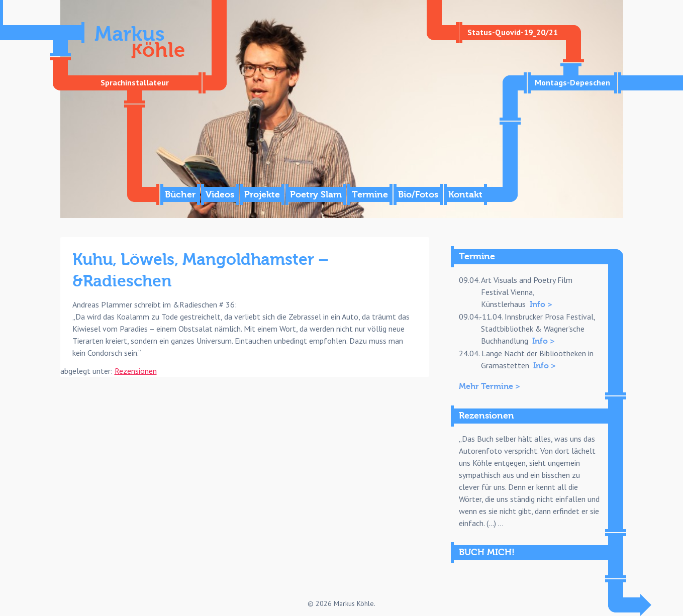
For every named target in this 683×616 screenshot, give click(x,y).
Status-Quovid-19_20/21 (513, 32)
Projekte (262, 195)
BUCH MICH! (487, 552)
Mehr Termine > (490, 386)
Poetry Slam (316, 195)
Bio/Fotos (418, 195)
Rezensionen (136, 371)
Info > (541, 304)
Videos (220, 195)
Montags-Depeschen (572, 82)
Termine (370, 195)
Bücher (180, 195)
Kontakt (465, 195)
